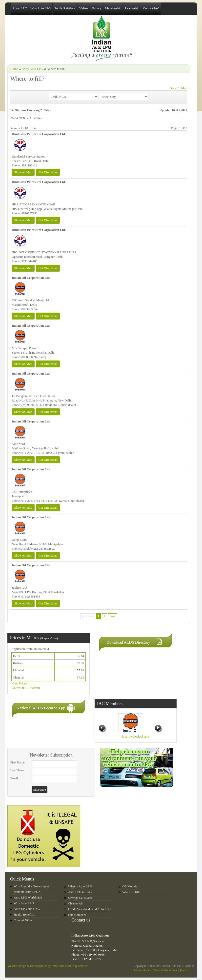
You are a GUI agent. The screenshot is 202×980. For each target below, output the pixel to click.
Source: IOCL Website (26, 688)
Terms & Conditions (165, 970)
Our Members (77, 915)
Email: (14, 778)
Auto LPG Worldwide (28, 897)
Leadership (132, 8)
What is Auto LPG (80, 886)
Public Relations (65, 8)
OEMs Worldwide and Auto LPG (89, 909)
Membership (113, 8)
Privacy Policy (142, 970)
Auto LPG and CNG (27, 909)
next (112, 616)
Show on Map (23, 172)
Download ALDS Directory (128, 642)
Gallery (97, 8)
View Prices (19, 683)
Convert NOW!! (24, 920)
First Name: (18, 762)
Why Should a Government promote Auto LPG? (31, 889)
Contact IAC (151, 8)
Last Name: (18, 770)
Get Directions (48, 172)
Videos (84, 8)
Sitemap (184, 970)
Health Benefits (24, 914)
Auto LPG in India (80, 892)
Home (14, 69)
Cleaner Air (75, 903)
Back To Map (178, 88)
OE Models (130, 886)
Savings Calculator (80, 898)
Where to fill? (131, 892)
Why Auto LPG (41, 8)
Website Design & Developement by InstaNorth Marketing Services (48, 966)
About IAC (20, 8)
